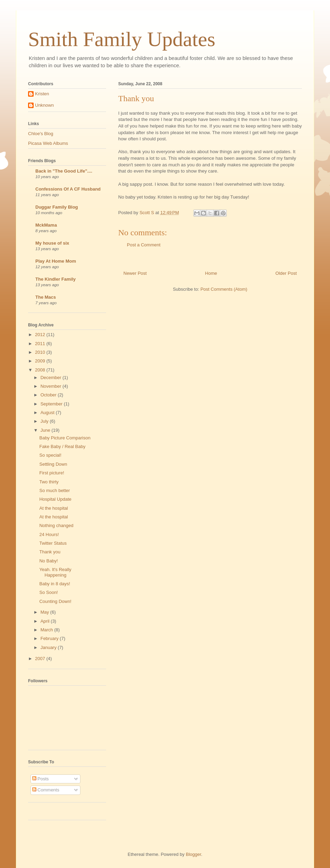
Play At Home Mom (56, 261)
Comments (46, 790)
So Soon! (49, 592)
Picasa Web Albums (48, 143)
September (52, 404)
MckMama (46, 225)
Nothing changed (56, 525)
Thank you (50, 552)
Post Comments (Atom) (224, 289)
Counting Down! (55, 601)
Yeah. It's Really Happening (55, 572)
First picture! (52, 473)
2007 (41, 659)
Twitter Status (53, 543)
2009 (41, 361)
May (45, 612)
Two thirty (49, 482)
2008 (41, 370)
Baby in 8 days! (55, 584)
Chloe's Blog (41, 134)
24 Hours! (49, 534)
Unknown (44, 105)
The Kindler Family (55, 279)
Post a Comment (144, 245)
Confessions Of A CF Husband (68, 189)
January (49, 647)
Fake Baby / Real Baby (62, 446)
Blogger (193, 854)
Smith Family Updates (122, 39)
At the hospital (53, 508)
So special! (50, 455)
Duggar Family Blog (57, 207)
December (52, 378)
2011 (41, 344)
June (46, 430)
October (49, 395)
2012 (41, 335)
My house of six (52, 243)
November (52, 386)
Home (211, 273)
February (50, 638)
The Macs (46, 297)
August (48, 413)
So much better (54, 490)
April (46, 621)
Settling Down (53, 464)
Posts (41, 779)
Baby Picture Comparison (65, 438)
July (45, 421)
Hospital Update (55, 499)
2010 (41, 352)
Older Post (286, 273)
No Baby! (48, 561)
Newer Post (135, 273)
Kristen (42, 94)
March (47, 630)
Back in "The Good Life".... (64, 171)
